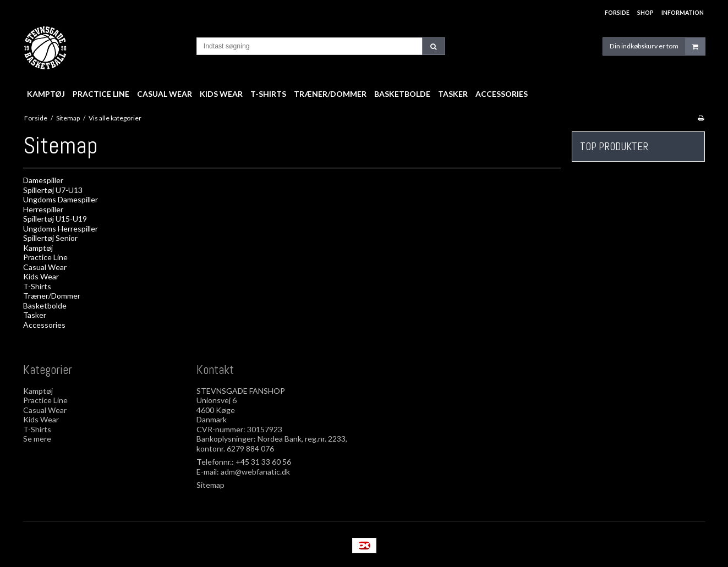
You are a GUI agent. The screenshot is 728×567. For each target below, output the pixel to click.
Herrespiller (43, 209)
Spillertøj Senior (50, 238)
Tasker (35, 315)
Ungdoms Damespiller (61, 199)
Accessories (44, 325)
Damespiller (43, 180)
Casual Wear (45, 267)
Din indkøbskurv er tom (657, 46)
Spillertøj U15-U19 (55, 219)
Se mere (37, 439)
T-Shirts (37, 286)
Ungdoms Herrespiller (61, 229)
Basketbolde (45, 305)
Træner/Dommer (52, 296)
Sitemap (210, 485)
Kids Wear (41, 276)
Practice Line (45, 257)
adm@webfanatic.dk (255, 472)
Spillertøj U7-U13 (53, 190)
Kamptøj (38, 248)
